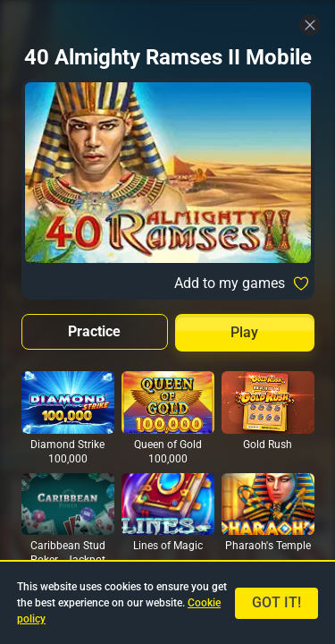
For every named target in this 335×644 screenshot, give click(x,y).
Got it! (276, 602)
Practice (94, 331)
